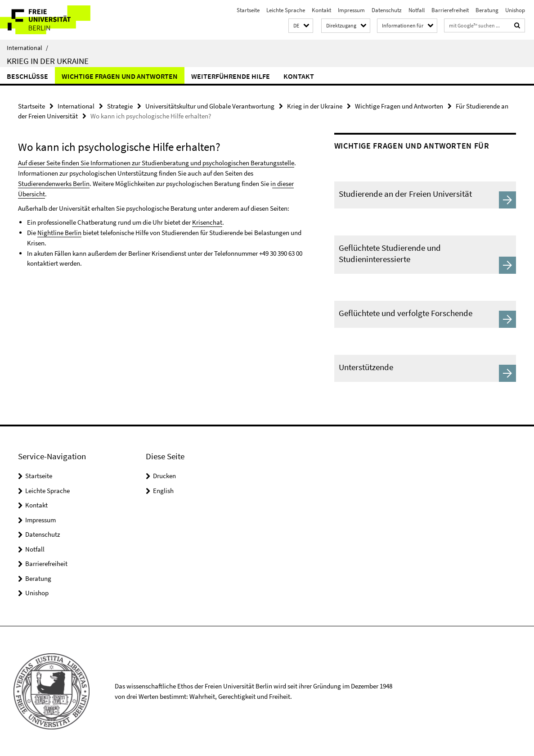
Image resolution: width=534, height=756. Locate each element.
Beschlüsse (27, 76)
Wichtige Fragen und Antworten (120, 76)
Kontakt (321, 10)
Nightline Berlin (59, 232)
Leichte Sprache (286, 10)
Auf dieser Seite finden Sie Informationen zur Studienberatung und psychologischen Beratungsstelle (156, 163)
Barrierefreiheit (450, 10)
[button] (301, 26)
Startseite (248, 10)
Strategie (120, 106)
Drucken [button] (164, 476)
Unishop (515, 10)
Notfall (417, 10)
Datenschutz (387, 10)
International (27, 48)
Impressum (351, 10)
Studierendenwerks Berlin (54, 183)
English (163, 490)
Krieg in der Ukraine (48, 61)
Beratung (487, 10)
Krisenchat (207, 221)
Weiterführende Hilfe (231, 76)
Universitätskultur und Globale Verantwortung (210, 106)
